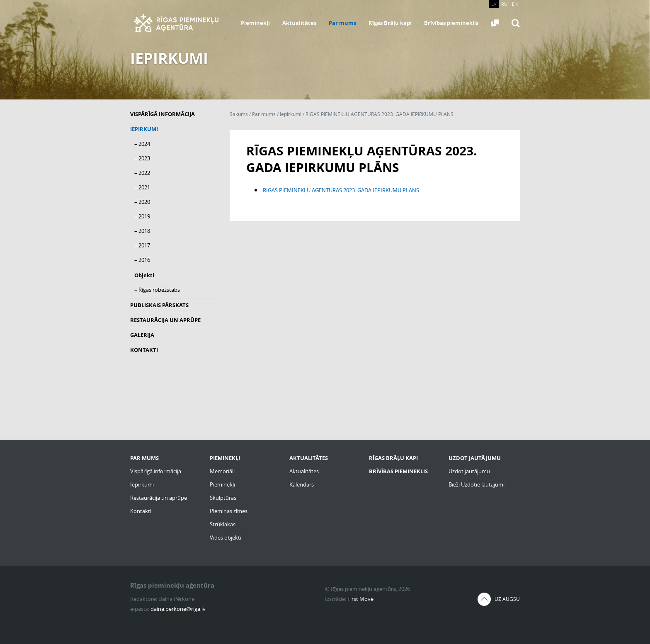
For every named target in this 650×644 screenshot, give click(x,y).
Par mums (342, 23)
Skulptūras (223, 498)
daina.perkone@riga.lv (178, 609)
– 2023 (142, 158)
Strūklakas (223, 524)
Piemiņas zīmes (229, 511)
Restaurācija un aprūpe (165, 320)
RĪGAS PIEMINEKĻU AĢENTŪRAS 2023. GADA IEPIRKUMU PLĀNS (380, 114)
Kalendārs (302, 484)
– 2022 (142, 173)
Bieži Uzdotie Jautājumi (477, 484)
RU (504, 4)
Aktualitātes (299, 23)
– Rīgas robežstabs (157, 290)
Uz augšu (507, 599)
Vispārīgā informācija (162, 114)
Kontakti (144, 350)
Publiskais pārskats (159, 305)
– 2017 (142, 245)
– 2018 (142, 231)
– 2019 (142, 216)
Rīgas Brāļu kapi (390, 23)
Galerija (142, 335)
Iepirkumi (144, 129)
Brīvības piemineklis (451, 23)
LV (494, 4)
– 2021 (142, 187)
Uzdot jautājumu (469, 471)
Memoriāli (222, 471)
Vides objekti (226, 537)
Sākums (239, 114)
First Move (360, 599)
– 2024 (142, 144)
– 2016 (142, 260)
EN (515, 4)
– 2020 (142, 202)
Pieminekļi (255, 23)
